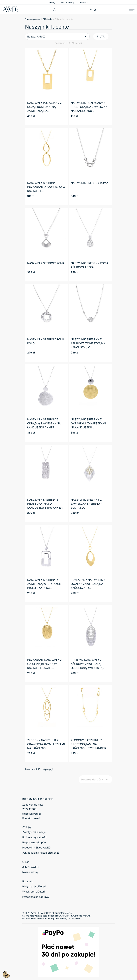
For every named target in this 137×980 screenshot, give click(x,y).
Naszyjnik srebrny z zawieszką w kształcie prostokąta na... (44, 584)
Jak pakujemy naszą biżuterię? (41, 853)
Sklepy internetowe (62, 913)
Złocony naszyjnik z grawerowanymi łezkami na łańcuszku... (46, 744)
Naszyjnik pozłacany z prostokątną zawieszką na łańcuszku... (89, 107)
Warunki (87, 916)
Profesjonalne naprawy (36, 897)
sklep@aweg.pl (31, 814)
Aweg (52, 2)
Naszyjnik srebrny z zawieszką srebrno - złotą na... (86, 504)
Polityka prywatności (35, 837)
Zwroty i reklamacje (34, 832)
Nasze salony (67, 2)
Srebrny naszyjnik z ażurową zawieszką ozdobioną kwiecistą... (88, 664)
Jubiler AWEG (30, 867)
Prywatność (76, 916)
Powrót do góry (95, 779)
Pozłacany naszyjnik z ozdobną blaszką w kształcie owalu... (44, 664)
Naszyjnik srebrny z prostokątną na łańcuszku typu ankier (45, 504)
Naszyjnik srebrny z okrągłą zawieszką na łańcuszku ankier (44, 423)
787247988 (29, 809)
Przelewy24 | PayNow (69, 918)
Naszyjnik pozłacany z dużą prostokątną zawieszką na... (44, 107)
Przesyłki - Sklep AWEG (36, 847)
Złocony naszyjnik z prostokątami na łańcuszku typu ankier (88, 744)
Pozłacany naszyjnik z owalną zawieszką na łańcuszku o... (88, 584)
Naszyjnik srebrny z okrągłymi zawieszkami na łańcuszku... (88, 423)
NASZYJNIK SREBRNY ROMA (89, 183)
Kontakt (84, 2)
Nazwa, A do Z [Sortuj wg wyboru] (57, 36)
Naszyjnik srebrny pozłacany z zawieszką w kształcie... (46, 187)
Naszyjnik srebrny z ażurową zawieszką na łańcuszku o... (88, 343)
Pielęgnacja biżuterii (34, 886)
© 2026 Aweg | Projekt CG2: (47, 913)
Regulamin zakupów (34, 842)
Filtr (101, 36)
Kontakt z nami (31, 818)
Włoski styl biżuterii (34, 891)
